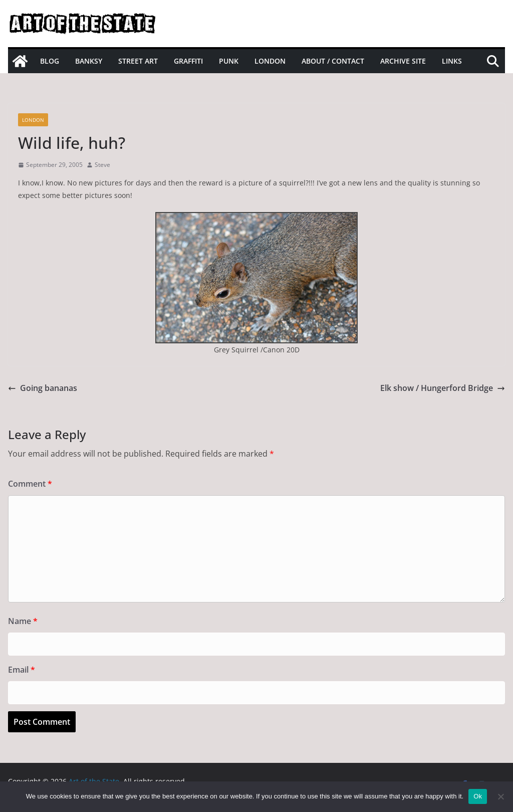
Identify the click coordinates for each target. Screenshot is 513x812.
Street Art (138, 61)
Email (22, 670)
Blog (50, 61)
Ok (478, 796)
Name (23, 621)
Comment (30, 484)
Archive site (403, 61)
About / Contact (333, 61)
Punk (229, 61)
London (270, 61)
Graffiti (188, 61)
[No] (500, 796)
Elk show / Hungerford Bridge (443, 388)
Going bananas (43, 388)
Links (452, 61)
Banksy (89, 61)
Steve (102, 165)
